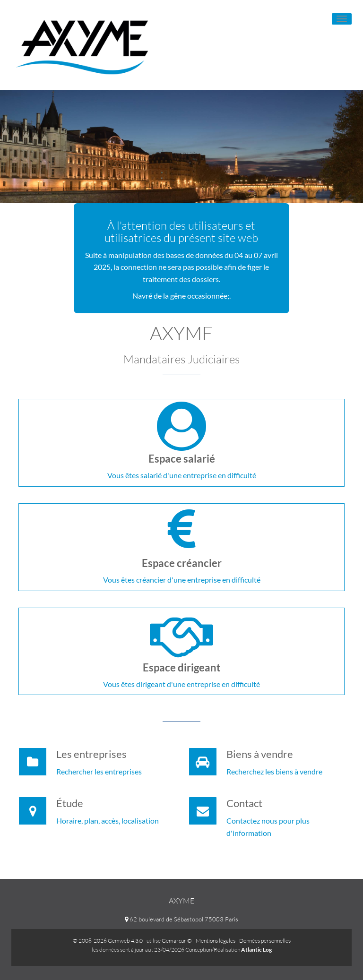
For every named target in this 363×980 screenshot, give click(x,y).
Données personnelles (265, 941)
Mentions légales (216, 941)
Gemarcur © (177, 941)
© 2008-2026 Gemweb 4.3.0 (108, 941)
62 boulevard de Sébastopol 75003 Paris (181, 919)
